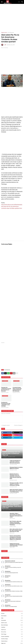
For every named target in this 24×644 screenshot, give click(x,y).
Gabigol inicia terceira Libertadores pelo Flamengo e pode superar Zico (16, 545)
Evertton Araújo (12, 639)
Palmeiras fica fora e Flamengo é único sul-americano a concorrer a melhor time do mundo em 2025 (15, 476)
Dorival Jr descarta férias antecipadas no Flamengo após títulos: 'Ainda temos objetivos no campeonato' (15, 538)
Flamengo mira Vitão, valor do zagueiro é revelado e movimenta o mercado (16, 484)
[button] (2, 2)
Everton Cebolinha (12, 636)
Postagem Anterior (6, 425)
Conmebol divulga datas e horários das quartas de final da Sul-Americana (17, 389)
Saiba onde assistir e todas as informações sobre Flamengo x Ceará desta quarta (16, 491)
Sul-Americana (11, 33)
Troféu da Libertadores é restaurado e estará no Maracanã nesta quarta (15, 462)
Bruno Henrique (12, 625)
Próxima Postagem (18, 425)
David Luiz (12, 630)
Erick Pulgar (12, 634)
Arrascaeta (12, 620)
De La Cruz (12, 632)
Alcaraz (12, 613)
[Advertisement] (12, 18)
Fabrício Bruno (12, 641)
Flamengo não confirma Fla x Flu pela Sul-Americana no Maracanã (6, 389)
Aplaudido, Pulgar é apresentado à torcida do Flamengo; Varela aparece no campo (16, 515)
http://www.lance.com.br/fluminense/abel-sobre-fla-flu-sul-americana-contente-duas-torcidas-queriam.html (12, 206)
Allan (12, 618)
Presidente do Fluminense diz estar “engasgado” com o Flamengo (6, 404)
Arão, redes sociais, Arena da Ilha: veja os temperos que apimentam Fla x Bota (16, 530)
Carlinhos (12, 627)
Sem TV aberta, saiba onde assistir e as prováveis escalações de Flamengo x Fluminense (15, 523)
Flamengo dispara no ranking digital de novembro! (16, 468)
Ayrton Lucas (12, 623)
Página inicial (4, 33)
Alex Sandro (12, 616)
